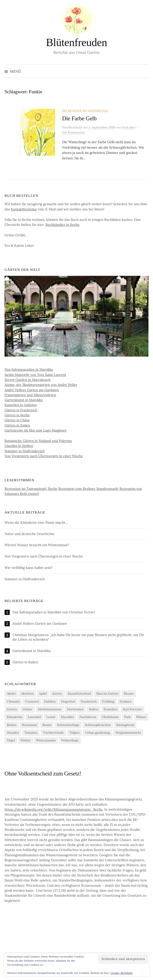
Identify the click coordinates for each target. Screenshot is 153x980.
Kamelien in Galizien (21, 405)
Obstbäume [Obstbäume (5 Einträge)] (110, 717)
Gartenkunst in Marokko (24, 400)
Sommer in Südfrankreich (25, 451)
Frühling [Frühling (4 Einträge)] (108, 701)
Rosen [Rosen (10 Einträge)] (47, 725)
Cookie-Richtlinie (122, 973)
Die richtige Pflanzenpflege (85, 111)
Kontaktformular (24, 209)
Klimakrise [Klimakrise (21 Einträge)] (15, 717)
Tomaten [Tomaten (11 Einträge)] (31, 733)
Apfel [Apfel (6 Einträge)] (43, 694)
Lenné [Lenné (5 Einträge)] (51, 717)
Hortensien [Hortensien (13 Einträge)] (75, 709)
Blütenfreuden (76, 42)
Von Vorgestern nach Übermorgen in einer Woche (44, 456)
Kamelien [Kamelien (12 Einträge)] (110, 709)
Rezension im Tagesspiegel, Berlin (31, 489)
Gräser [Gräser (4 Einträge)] (28, 709)
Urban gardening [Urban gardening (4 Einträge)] (97, 733)
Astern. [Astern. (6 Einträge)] (57, 694)
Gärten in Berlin (17, 415)
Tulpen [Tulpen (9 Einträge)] (74, 733)
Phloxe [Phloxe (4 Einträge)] (141, 717)
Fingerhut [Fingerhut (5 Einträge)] (68, 701)
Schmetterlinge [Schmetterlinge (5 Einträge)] (68, 725)
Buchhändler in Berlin (63, 225)
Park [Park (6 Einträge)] (127, 717)
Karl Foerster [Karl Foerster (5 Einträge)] (132, 709)
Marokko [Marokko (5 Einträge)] (67, 717)
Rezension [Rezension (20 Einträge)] (30, 725)
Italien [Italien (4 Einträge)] (94, 709)
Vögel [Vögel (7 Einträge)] (11, 740)
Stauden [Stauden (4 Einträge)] (13, 733)
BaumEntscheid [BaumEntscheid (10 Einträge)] (79, 694)
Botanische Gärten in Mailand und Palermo (38, 441)
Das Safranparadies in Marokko (29, 369)
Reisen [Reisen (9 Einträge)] (12, 725)
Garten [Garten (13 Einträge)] (12, 709)
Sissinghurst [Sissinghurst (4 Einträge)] (125, 725)
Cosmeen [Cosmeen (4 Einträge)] (32, 701)
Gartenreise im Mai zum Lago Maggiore (36, 430)
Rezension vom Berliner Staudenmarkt (89, 489)
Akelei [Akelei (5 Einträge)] (11, 694)
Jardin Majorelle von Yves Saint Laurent (35, 375)
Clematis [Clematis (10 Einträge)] (13, 701)
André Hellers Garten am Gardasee (32, 390)
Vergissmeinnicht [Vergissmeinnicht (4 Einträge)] (128, 733)
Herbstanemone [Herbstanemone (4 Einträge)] (50, 709)
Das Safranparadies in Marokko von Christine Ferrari (54, 612)
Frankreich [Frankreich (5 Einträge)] (89, 701)
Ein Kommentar (74, 132)
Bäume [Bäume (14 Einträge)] (129, 694)
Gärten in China (17, 420)
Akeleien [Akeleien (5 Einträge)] (27, 694)
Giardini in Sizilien (19, 446)
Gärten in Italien (17, 425)
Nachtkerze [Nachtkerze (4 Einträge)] (88, 717)
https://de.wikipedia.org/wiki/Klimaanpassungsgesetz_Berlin (54, 809)
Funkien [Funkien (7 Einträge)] (126, 701)
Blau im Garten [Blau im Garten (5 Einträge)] (107, 694)
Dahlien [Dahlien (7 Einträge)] (50, 701)
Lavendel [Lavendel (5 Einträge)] (34, 717)
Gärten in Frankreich (21, 410)
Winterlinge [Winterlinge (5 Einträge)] (70, 740)
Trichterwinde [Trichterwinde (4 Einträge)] (53, 733)
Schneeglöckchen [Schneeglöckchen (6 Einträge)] (98, 725)
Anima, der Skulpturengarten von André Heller (41, 385)
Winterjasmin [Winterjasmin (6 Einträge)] (46, 740)
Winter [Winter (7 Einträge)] (26, 740)
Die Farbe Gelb (79, 118)
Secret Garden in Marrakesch (28, 380)
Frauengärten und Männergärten (30, 395)
